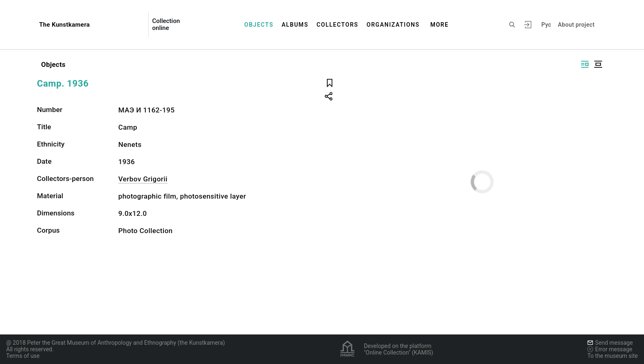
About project (576, 25)
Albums (295, 25)
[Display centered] (598, 64)
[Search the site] (512, 25)
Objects (259, 25)
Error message (610, 349)
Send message (610, 343)
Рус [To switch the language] (546, 25)
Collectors (338, 25)
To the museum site (613, 356)
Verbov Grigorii (143, 179)
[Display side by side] (585, 64)
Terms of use (23, 356)
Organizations (393, 25)
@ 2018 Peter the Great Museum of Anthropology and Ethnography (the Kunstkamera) (116, 343)
